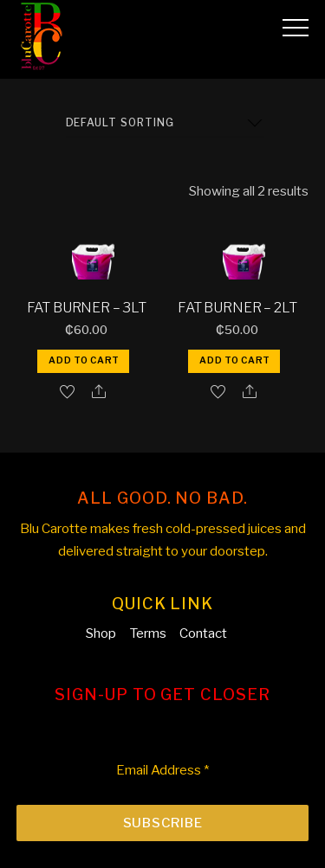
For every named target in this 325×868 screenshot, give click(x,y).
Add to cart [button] (84, 360)
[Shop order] (165, 123)
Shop (101, 633)
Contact (203, 633)
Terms (148, 633)
